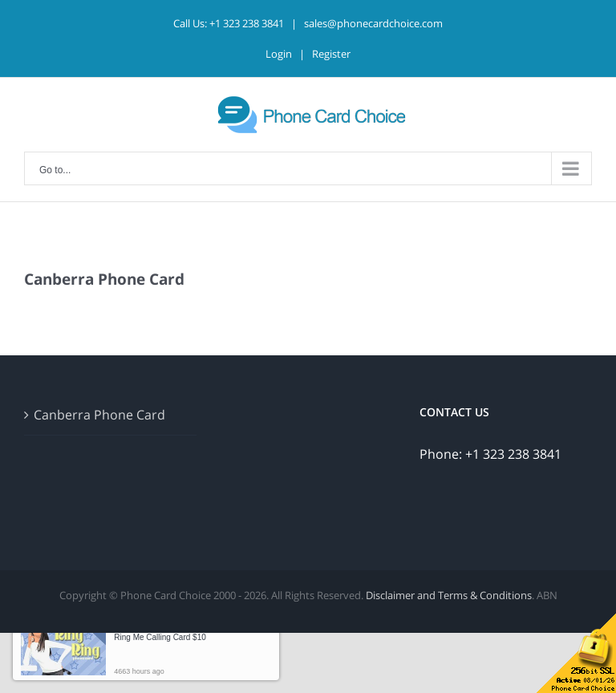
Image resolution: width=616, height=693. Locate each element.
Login (279, 54)
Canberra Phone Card (99, 415)
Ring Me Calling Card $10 (160, 637)
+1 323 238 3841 (247, 23)
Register (331, 54)
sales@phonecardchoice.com (373, 23)
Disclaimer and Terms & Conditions (449, 595)
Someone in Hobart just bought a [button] (172, 632)
